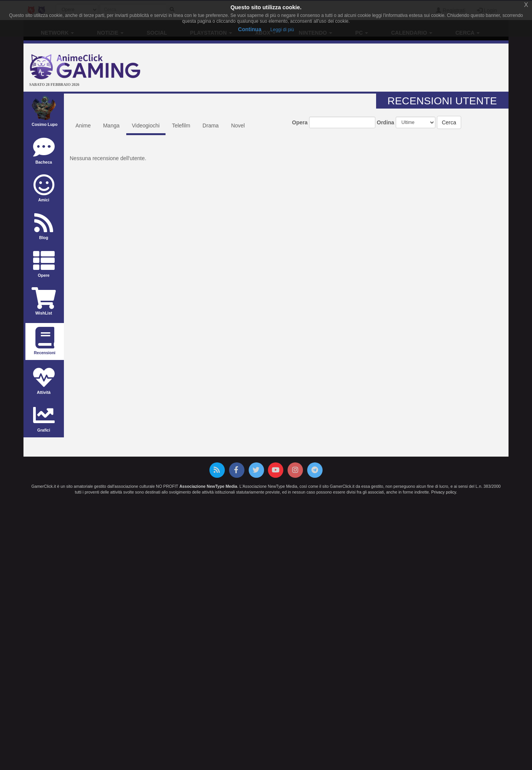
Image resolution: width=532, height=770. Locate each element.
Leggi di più (282, 30)
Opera (300, 122)
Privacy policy (443, 492)
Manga (111, 126)
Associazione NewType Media (208, 486)
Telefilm (181, 126)
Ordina (386, 122)
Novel (238, 126)
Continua (250, 29)
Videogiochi (146, 126)
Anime (83, 126)
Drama (211, 126)
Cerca (449, 122)
